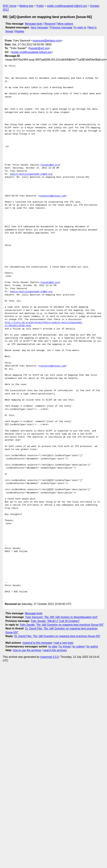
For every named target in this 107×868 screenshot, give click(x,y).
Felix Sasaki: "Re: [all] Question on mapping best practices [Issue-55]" (62, 625)
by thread (65, 646)
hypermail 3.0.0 (49, 657)
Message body (34, 24)
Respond (50, 24)
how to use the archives (27, 650)
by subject (79, 646)
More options (65, 24)
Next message (39, 27)
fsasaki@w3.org (39, 48)
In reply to (80, 27)
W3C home (9, 6)
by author (93, 646)
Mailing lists (26, 6)
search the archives (55, 650)
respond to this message (37, 643)
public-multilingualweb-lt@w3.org (67, 6)
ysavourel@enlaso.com (47, 41)
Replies (20, 31)
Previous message (61, 27)
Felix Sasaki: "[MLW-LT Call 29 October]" (55, 621)
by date (53, 646)
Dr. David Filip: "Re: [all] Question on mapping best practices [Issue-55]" (57, 636)
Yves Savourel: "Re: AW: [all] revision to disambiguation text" (61, 617)
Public (40, 6)
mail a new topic (64, 643)
